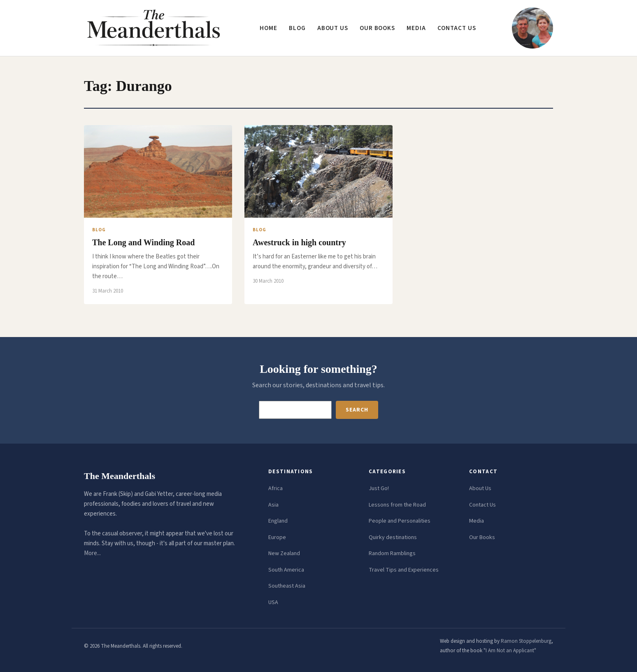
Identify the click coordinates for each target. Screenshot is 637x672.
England (278, 521)
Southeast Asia (287, 586)
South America (286, 570)
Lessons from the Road (397, 505)
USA (273, 602)
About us (333, 28)
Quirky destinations (393, 537)
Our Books (377, 28)
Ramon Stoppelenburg (526, 641)
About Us (480, 488)
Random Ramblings (392, 553)
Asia (273, 505)
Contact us (457, 28)
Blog (297, 28)
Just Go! (379, 488)
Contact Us (482, 505)
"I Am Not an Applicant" (510, 651)
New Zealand (284, 553)
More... (92, 553)
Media (416, 28)
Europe (277, 537)
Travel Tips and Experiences (404, 570)
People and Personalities (400, 521)
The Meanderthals (120, 476)
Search (357, 410)
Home (269, 28)
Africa (275, 488)
